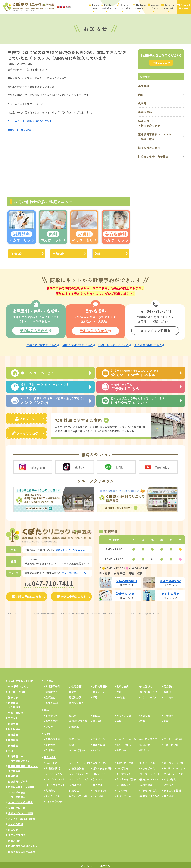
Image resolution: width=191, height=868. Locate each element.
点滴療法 (50, 788)
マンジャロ (123, 788)
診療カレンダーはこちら (115, 344)
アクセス (13, 716)
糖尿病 (73, 713)
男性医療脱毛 (53, 766)
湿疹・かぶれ (76, 737)
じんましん (99, 737)
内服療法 (74, 788)
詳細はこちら (161, 63)
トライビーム (148, 766)
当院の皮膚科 (53, 737)
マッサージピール (150, 771)
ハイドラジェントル (55, 777)
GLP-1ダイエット (55, 783)
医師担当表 (14, 727)
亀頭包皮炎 (123, 684)
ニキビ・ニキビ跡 (126, 737)
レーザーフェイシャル (174, 766)
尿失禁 (73, 689)
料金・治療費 (15, 710)
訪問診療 (13, 743)
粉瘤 (72, 742)
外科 (98, 254)
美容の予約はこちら (71, 594)
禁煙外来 (74, 724)
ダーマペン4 (123, 771)
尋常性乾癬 (99, 742)
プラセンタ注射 (149, 788)
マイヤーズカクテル (55, 799)
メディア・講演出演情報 (22, 816)
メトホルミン (124, 783)
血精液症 (50, 695)
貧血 (143, 719)
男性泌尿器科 (53, 684)
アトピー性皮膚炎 (174, 737)
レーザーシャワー (55, 771)
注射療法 (169, 783)
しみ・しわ (52, 760)
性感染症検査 (76, 701)
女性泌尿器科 (76, 684)
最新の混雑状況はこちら (79, 344)
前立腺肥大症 (53, 689)
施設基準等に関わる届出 (22, 849)
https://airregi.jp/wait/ (21, 129)
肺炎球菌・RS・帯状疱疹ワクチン (150, 123)
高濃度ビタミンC (150, 794)
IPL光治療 (122, 766)
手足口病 (121, 748)
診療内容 (13, 695)
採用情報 (13, 774)
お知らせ (13, 827)
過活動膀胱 (75, 695)
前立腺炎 (169, 684)
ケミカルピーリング (78, 777)
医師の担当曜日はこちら (43, 344)
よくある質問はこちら (149, 344)
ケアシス (98, 777)
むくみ (49, 724)
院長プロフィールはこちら (70, 547)
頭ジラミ (145, 748)
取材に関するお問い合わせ (23, 844)
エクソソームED (149, 695)
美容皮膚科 (145, 112)
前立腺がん (146, 684)
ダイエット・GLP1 (80, 760)
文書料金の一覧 (17, 805)
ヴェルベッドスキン (173, 771)
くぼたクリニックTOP (20, 679)
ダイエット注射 (172, 788)
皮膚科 (142, 103)
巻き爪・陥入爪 (149, 737)
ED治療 (121, 695)
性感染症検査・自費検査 (153, 156)
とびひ (96, 748)
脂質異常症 (52, 719)
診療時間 (13, 721)
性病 (119, 689)
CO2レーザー (100, 771)
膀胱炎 (168, 689)
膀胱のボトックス (150, 689)
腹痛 (166, 719)
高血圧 (96, 713)
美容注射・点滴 (125, 760)
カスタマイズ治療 (174, 760)
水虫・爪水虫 (124, 742)
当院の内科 (52, 713)
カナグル (98, 783)
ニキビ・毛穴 (100, 760)
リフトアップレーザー (80, 771)
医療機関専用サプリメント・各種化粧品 (155, 137)
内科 (141, 95)
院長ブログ (25, 417)
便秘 (119, 719)
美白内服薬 (146, 783)
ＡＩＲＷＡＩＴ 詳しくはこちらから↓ (30, 121)
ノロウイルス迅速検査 (20, 800)
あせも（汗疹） (78, 748)
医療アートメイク (150, 777)
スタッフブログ (25, 431)
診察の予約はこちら (27, 594)
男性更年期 (52, 701)
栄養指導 (169, 713)
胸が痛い (98, 719)
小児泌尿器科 (100, 684)
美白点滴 (169, 794)
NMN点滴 (98, 794)
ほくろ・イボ (148, 760)
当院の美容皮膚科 (103, 766)
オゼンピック (100, 788)
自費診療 (58, 254)
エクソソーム (124, 794)
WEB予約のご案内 (18, 684)
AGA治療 (145, 742)
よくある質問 (15, 822)
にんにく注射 (53, 794)
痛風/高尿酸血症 (78, 719)
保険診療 (16, 254)
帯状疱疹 (50, 742)
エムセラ (169, 695)
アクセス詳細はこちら (74, 571)
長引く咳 (145, 713)
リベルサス (75, 783)
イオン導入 (170, 777)
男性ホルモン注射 (79, 794)
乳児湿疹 (50, 748)
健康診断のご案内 (149, 148)
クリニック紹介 (17, 689)
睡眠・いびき (124, 713)
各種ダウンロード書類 (20, 811)
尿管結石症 (99, 689)
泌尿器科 (144, 86)
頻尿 (95, 695)
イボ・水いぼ (171, 742)
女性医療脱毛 (76, 766)
